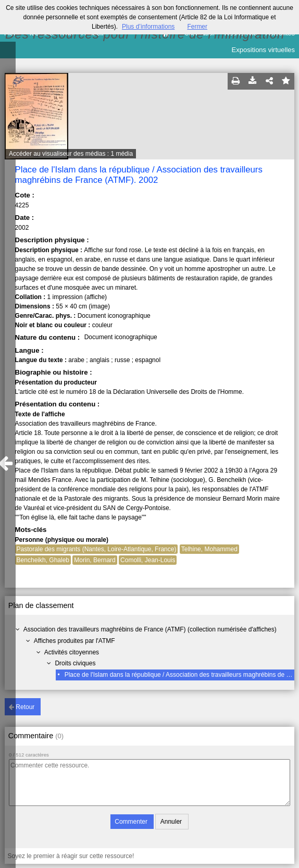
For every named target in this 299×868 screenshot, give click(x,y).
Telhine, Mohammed (209, 549)
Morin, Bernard (95, 560)
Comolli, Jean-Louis (148, 560)
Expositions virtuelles (263, 50)
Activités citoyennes (72, 652)
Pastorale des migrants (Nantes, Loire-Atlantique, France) (97, 549)
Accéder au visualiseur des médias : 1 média (71, 154)
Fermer (197, 27)
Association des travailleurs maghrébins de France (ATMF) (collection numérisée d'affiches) (150, 629)
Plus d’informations (148, 27)
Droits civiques (75, 663)
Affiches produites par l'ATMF (74, 641)
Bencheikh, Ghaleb (43, 560)
